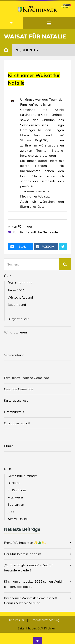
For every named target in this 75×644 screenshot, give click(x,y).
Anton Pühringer (20, 226)
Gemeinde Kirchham (23, 476)
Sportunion (16, 504)
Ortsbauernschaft (17, 423)
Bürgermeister (18, 319)
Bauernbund (17, 305)
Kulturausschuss (16, 400)
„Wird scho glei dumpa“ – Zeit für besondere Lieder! (28, 568)
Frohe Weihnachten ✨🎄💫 (25, 543)
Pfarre (9, 446)
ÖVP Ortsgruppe (20, 283)
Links (8, 469)
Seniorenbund (14, 355)
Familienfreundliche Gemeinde (35, 232)
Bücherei (14, 483)
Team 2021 (16, 290)
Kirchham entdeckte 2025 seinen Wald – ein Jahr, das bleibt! (34, 584)
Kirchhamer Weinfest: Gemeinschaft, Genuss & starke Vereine (31, 601)
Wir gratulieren (15, 332)
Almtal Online (18, 519)
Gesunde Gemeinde (19, 389)
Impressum (17, 620)
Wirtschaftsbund (20, 297)
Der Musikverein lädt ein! (22, 554)
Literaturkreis (14, 412)
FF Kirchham (17, 490)
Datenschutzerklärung (45, 620)
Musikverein (16, 497)
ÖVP (7, 276)
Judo (11, 512)
